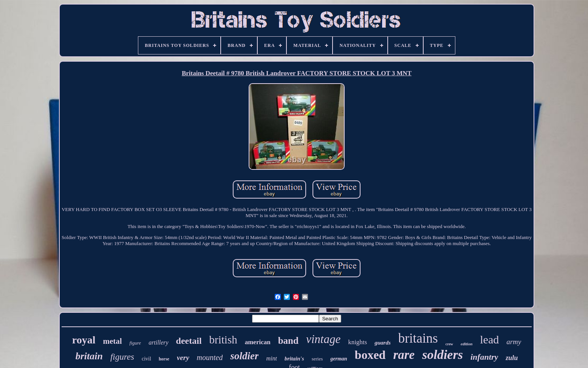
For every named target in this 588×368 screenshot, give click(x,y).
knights (357, 342)
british (223, 340)
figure (135, 343)
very (183, 358)
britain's (294, 359)
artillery (158, 342)
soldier (244, 356)
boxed (370, 355)
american (258, 342)
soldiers (443, 355)
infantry (484, 357)
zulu (512, 358)
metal (112, 341)
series (317, 359)
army (514, 342)
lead (489, 339)
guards (383, 343)
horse (164, 359)
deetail (189, 341)
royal (84, 340)
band (288, 341)
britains (418, 338)
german (339, 359)
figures (122, 357)
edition (467, 344)
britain (89, 356)
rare (404, 355)
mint (271, 358)
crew (449, 344)
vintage (323, 339)
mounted (210, 357)
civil (146, 359)
